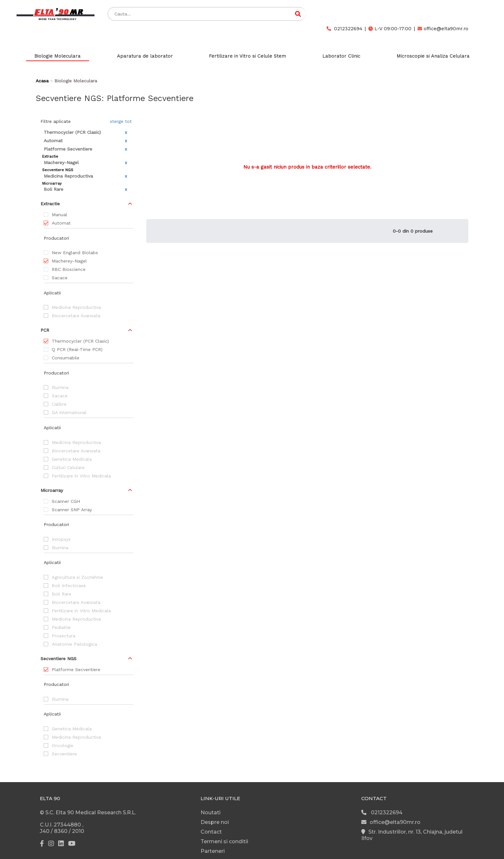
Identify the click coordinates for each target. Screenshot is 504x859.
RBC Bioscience (69, 269)
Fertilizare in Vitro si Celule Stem (248, 56)
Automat (61, 223)
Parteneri (213, 851)
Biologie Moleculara (58, 56)
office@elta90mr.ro (443, 29)
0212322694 (344, 29)
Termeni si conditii (224, 841)
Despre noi (215, 822)
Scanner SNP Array (72, 510)
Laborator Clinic (341, 56)
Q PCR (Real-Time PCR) (77, 349)
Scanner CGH (66, 501)
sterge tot (121, 121)
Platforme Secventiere (76, 670)
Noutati (211, 813)
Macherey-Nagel (69, 261)
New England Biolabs (75, 253)
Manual (59, 215)
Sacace (60, 278)
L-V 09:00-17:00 (390, 29)
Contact (211, 832)
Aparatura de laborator (145, 56)
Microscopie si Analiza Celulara (433, 56)
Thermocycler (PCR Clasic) (80, 341)
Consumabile (66, 358)
